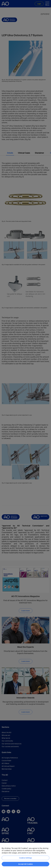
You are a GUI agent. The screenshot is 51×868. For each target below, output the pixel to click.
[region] (25, 855)
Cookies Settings (25, 858)
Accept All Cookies (26, 864)
